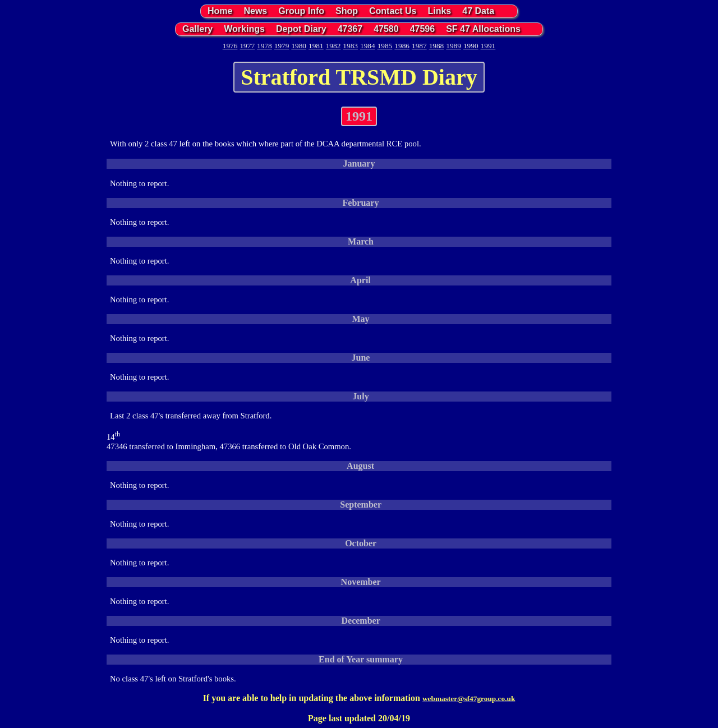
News (255, 11)
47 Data (478, 11)
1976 (230, 46)
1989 (454, 46)
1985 (385, 46)
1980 (299, 46)
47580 (386, 29)
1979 (282, 46)
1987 (419, 46)
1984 (368, 46)
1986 (402, 46)
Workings (244, 29)
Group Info (301, 11)
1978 (264, 46)
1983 (350, 46)
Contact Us (393, 11)
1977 (247, 46)
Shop (347, 11)
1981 (316, 46)
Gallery (197, 29)
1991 (488, 46)
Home (220, 11)
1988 (437, 46)
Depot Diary (301, 29)
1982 (333, 46)
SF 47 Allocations (483, 29)
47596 (423, 29)
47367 (350, 29)
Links (439, 11)
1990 (471, 46)
